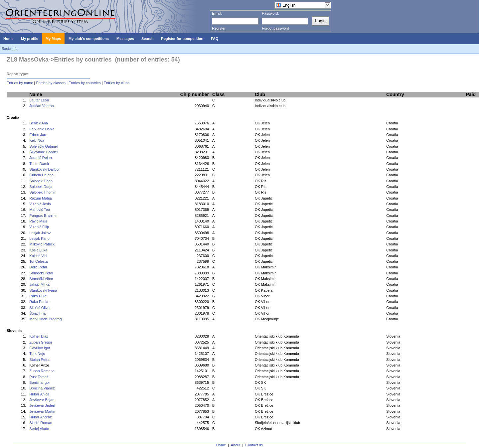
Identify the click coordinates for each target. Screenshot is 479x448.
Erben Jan (38, 135)
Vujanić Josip (40, 204)
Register (219, 28)
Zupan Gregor (41, 342)
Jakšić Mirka (39, 284)
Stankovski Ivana (43, 290)
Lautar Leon (39, 100)
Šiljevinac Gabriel (43, 152)
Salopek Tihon (41, 181)
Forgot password (275, 28)
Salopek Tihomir (42, 192)
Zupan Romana (42, 371)
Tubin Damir (39, 164)
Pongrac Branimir (43, 216)
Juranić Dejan (40, 158)
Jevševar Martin (42, 411)
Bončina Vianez (42, 388)
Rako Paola (39, 302)
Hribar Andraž (40, 417)
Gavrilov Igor (40, 348)
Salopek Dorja (41, 187)
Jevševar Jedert (42, 405)
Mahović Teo (40, 210)
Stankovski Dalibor (44, 169)
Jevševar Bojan (42, 400)
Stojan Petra (39, 360)
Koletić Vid (38, 256)
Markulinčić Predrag (45, 319)
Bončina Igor (40, 382)
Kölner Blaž (39, 336)
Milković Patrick (42, 244)
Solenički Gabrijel (43, 146)
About (236, 445)
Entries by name (20, 83)
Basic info (10, 49)
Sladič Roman (41, 423)
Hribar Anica (39, 394)
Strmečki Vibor (41, 279)
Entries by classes (51, 83)
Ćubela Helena (41, 175)
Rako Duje (38, 296)
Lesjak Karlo (39, 238)
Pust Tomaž (39, 377)
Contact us (254, 445)
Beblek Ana (39, 123)
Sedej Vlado (39, 429)
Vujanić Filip (39, 227)
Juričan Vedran (41, 106)
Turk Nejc (37, 354)
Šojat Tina (37, 313)
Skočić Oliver (40, 308)
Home (221, 445)
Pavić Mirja (38, 221)
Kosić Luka (38, 250)
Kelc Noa (37, 140)
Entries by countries (85, 83)
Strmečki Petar (41, 273)
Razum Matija (40, 198)
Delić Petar (38, 267)
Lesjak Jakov (40, 233)
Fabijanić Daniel (42, 129)
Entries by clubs (117, 83)
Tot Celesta (38, 261)
